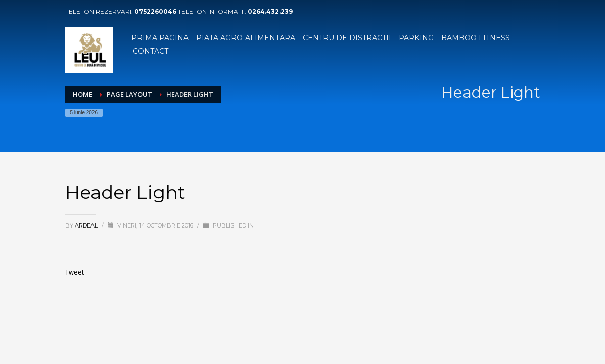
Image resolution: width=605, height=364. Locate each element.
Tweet (75, 272)
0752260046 (156, 11)
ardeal (87, 225)
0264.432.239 (270, 11)
